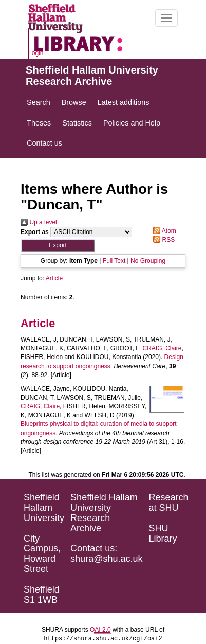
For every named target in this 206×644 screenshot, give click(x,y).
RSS (162, 240)
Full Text (114, 261)
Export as (35, 232)
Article (54, 278)
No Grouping (148, 261)
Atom (163, 231)
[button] (58, 246)
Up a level (39, 222)
